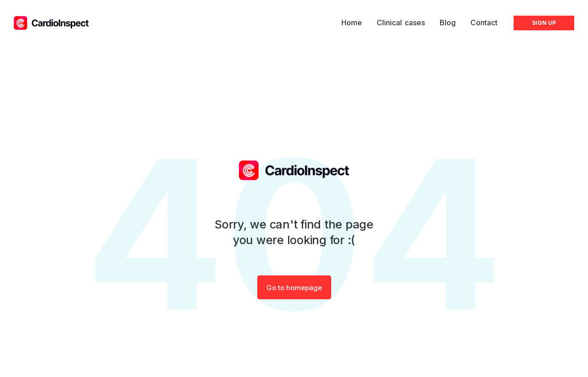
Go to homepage (294, 288)
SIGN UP (544, 23)
